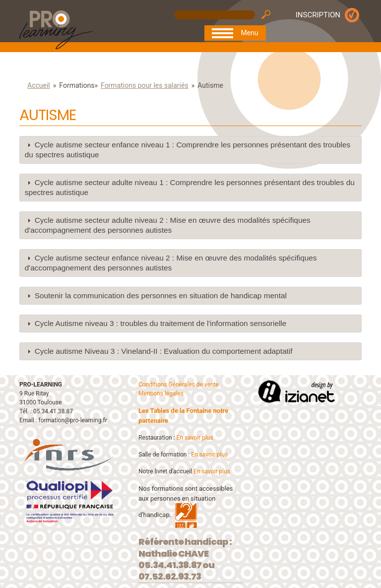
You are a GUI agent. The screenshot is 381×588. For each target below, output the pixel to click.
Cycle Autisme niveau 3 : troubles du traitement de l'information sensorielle (161, 323)
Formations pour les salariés (145, 85)
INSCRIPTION (318, 15)
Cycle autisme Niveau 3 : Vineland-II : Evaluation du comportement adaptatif (164, 351)
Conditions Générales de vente (179, 385)
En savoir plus (195, 438)
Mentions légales (161, 393)
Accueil (39, 85)
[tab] (190, 150)
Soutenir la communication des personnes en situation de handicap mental (161, 295)
